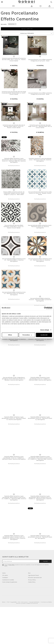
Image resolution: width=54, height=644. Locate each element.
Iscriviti (46, 574)
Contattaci (5, 590)
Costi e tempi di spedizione (10, 594)
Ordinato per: (36, 33)
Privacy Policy (12, 577)
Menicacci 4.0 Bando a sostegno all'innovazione (27, 616)
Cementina (12, 24)
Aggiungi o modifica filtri (27, 29)
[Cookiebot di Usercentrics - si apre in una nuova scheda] (45, 308)
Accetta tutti (44, 335)
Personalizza (27, 335)
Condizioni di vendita (8, 592)
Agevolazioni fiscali (34, 588)
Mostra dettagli (45, 330)
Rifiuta (10, 335)
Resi (29, 585)
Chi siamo (5, 588)
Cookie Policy (32, 594)
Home (4, 585)
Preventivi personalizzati (35, 590)
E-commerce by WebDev (46, 614)
